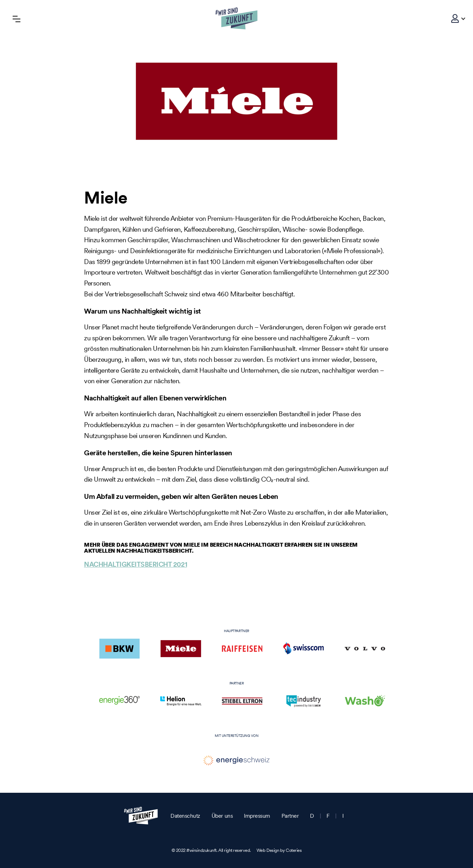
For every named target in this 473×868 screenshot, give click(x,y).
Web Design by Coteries (279, 850)
